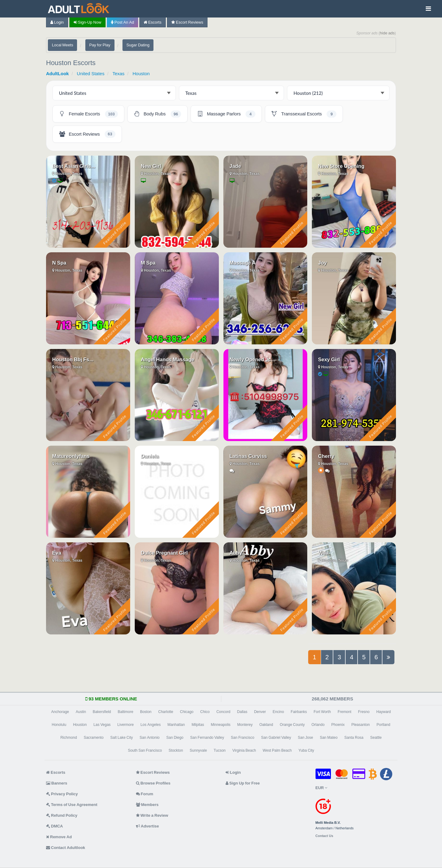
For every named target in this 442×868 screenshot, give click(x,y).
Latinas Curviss (248, 456)
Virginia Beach (244, 750)
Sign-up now (87, 22)
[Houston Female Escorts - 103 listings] (88, 114)
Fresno (364, 712)
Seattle (376, 738)
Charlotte (166, 712)
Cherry (326, 456)
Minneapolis (221, 725)
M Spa (148, 263)
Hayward (384, 712)
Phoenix (338, 725)
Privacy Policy (62, 794)
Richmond (69, 738)
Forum (145, 794)
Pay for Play (100, 45)
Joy (322, 263)
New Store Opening (341, 166)
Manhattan (176, 725)
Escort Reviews (187, 22)
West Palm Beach (277, 750)
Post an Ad (122, 22)
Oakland (266, 725)
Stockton (176, 750)
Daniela (150, 456)
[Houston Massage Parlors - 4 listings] (226, 114)
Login (57, 22)
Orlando (318, 725)
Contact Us (324, 836)
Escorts (153, 22)
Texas (118, 74)
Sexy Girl (329, 359)
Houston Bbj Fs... (73, 359)
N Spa (59, 263)
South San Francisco (145, 750)
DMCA (54, 826)
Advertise (147, 826)
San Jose (305, 738)
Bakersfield (102, 712)
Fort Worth (322, 712)
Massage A (243, 263)
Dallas (242, 712)
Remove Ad (59, 837)
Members (147, 805)
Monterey (245, 725)
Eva (57, 553)
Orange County (292, 725)
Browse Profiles (153, 783)
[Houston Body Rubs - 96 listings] (157, 114)
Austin (81, 712)
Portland (384, 725)
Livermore (125, 725)
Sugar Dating (138, 45)
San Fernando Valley (207, 738)
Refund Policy (62, 815)
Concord (223, 712)
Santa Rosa (354, 738)
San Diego (175, 738)
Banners (57, 783)
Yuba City (306, 750)
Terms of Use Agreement (72, 805)
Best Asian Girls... (74, 166)
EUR (321, 788)
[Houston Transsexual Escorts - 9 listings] (304, 114)
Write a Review (152, 815)
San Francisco (242, 738)
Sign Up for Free (243, 783)
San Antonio (150, 738)
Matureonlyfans (71, 456)
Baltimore (125, 712)
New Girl (151, 166)
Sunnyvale (198, 750)
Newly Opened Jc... (252, 359)
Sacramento (94, 738)
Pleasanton (361, 725)
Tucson (220, 750)
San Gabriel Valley (276, 738)
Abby (236, 553)
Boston (146, 712)
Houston (141, 74)
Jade (235, 166)
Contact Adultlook (66, 848)
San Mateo (329, 738)
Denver (260, 712)
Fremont (345, 712)
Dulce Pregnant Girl (164, 553)
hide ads (387, 33)
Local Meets (62, 45)
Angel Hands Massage (168, 359)
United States (91, 74)
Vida (323, 553)
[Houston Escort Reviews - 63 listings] (87, 134)
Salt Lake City (121, 738)
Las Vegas (102, 725)
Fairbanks (299, 712)
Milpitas (198, 725)
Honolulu (59, 725)
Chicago (187, 712)
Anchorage (60, 712)
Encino (278, 712)
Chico (205, 712)
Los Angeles (151, 725)
